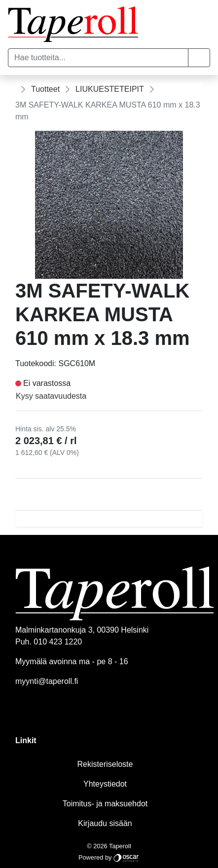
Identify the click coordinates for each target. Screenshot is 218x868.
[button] (199, 58)
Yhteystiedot (105, 784)
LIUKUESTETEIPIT (110, 89)
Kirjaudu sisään (105, 823)
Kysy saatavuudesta (51, 396)
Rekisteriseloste (105, 764)
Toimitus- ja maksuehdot (105, 804)
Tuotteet (45, 89)
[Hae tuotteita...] (98, 58)
